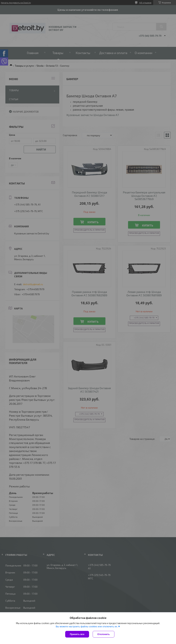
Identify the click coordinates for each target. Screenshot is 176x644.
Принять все (77, 634)
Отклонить (104, 634)
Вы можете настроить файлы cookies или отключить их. (87, 626)
